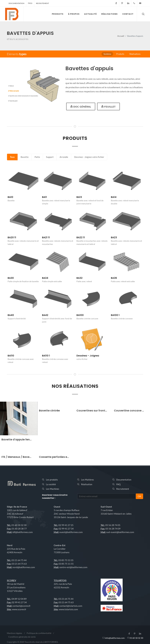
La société (51, 484)
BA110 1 (46, 356)
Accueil (121, 36)
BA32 (79, 278)
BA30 (11, 278)
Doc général (81, 106)
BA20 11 (12, 237)
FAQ (30, 3)
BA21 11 (46, 237)
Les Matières (88, 480)
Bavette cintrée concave (87, 318)
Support (50, 157)
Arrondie (64, 157)
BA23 (114, 237)
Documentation (16, 3)
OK (139, 496)
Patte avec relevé (84, 281)
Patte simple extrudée (52, 281)
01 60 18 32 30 (136, 638)
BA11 (44, 197)
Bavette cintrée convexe (122, 318)
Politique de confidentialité (39, 633)
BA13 (79, 197)
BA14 (114, 197)
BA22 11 (81, 237)
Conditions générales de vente (22, 637)
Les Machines (53, 489)
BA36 (114, 278)
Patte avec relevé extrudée (123, 281)
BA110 (11, 356)
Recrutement (42, 3)
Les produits (52, 480)
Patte (37, 157)
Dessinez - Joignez (88, 356)
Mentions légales (15, 633)
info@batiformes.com (115, 638)
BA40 (11, 315)
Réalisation (87, 484)
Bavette (25, 157)
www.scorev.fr (19, 609)
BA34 (45, 278)
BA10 (10, 197)
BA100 (80, 315)
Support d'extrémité (17, 318)
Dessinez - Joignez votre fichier (89, 157)
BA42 (45, 315)
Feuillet (108, 106)
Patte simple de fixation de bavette (23, 281)
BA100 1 (115, 315)
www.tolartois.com (68, 609)
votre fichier (82, 359)
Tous (12, 157)
